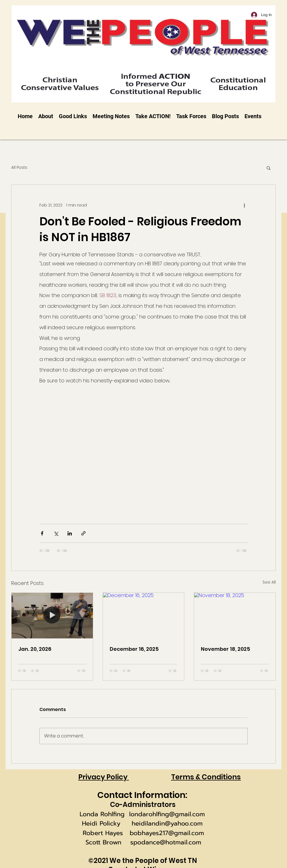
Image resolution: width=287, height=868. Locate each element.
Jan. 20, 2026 (35, 649)
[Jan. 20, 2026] (52, 616)
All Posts (19, 168)
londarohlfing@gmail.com (167, 814)
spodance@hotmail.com (166, 842)
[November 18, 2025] (235, 616)
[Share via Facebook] (42, 533)
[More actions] (244, 205)
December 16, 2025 (134, 649)
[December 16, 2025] (144, 616)
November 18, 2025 (226, 649)
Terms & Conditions (206, 777)
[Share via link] (83, 533)
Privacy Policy (104, 777)
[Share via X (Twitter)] (56, 533)
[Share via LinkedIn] (70, 533)
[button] (269, 168)
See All (269, 582)
